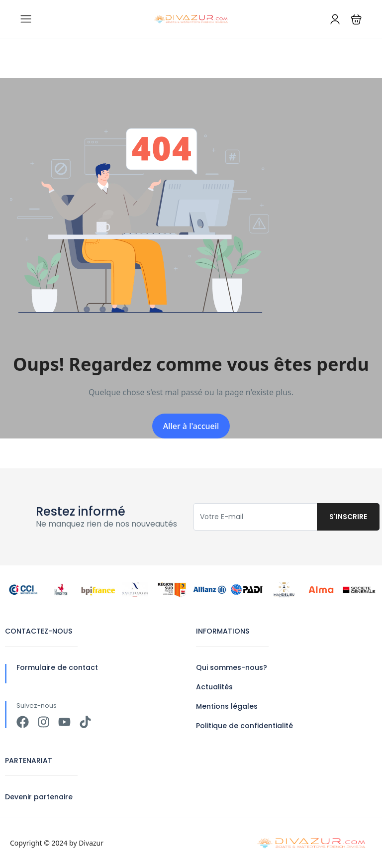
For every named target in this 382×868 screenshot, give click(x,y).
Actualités (214, 687)
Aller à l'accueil (191, 426)
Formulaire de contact (57, 667)
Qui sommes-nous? (232, 667)
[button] (356, 19)
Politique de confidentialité (244, 726)
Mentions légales (227, 706)
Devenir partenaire (39, 797)
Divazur (91, 843)
